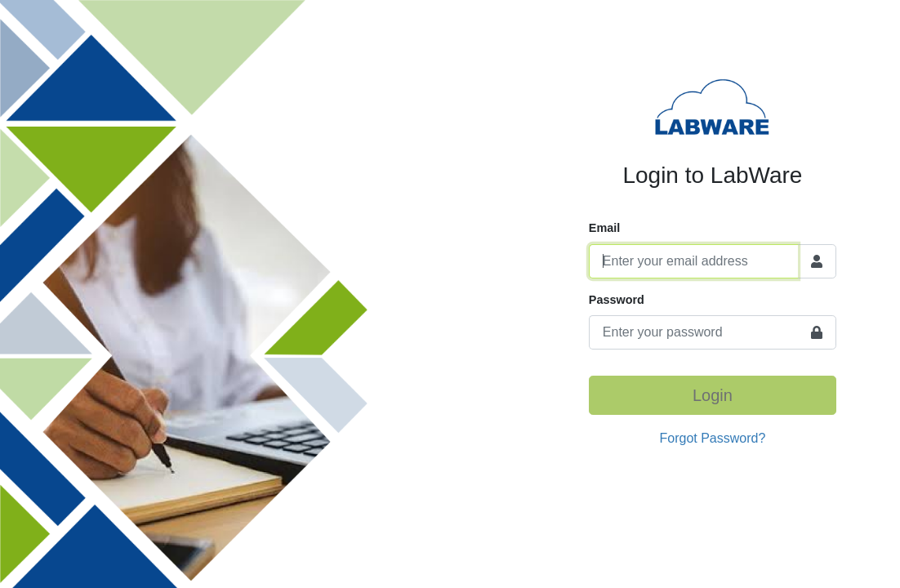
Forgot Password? (713, 438)
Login (713, 395)
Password (617, 300)
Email (604, 228)
